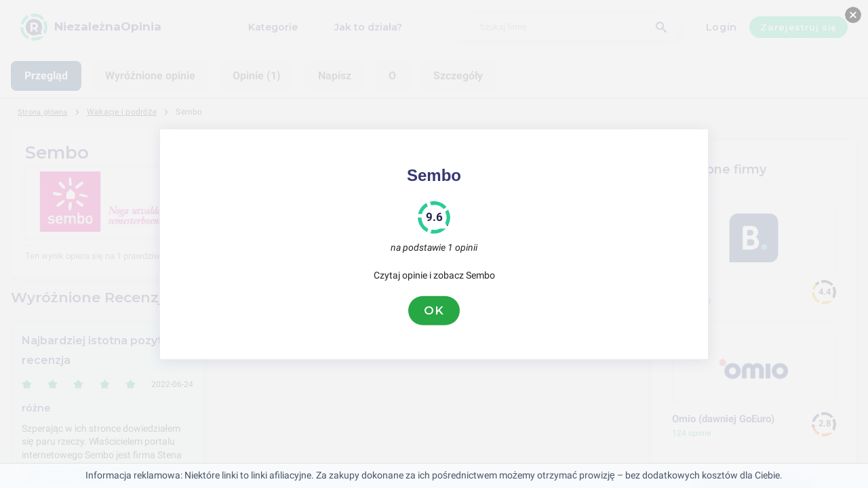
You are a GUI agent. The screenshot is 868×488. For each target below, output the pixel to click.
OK (434, 310)
